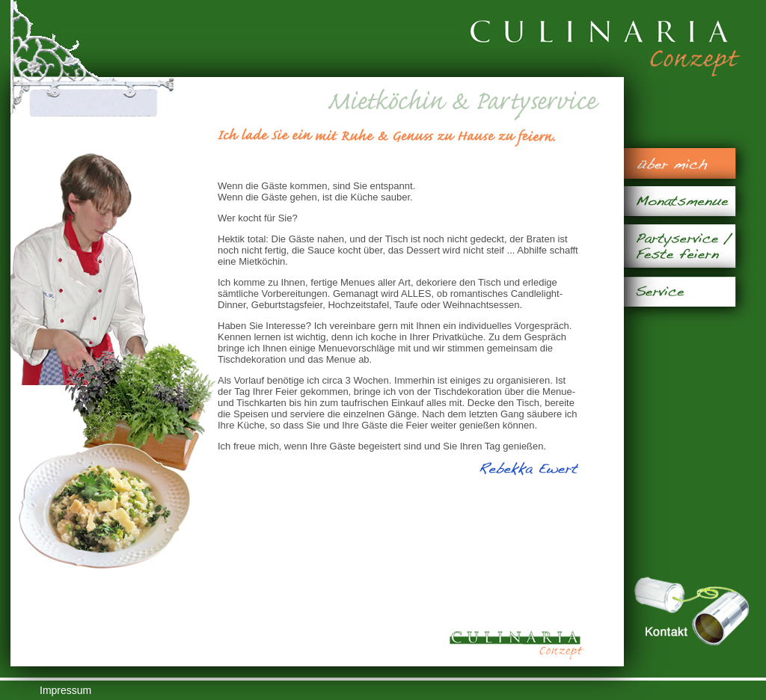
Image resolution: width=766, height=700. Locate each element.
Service (680, 291)
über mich (680, 163)
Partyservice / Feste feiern (680, 246)
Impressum (65, 690)
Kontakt (691, 611)
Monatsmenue (680, 202)
